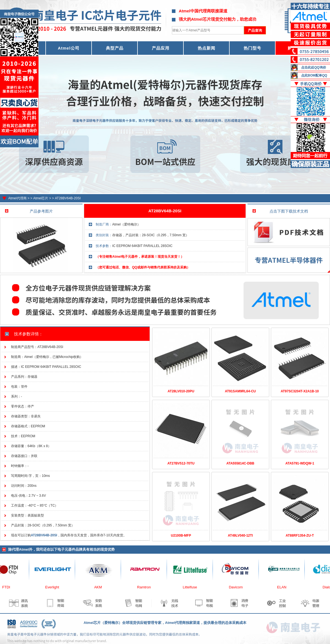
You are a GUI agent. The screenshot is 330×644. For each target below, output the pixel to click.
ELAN (284, 587)
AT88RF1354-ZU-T (300, 536)
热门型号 (252, 48)
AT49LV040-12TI (240, 536)
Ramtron (146, 587)
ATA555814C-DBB (240, 463)
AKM (100, 587)
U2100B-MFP (181, 536)
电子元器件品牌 (70, 549)
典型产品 (115, 48)
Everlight (54, 587)
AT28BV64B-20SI (68, 198)
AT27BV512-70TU (181, 463)
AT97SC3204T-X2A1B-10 (300, 391)
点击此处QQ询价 (314, 67)
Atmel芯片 (41, 198)
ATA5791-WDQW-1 (300, 463)
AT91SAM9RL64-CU (240, 391)
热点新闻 (207, 48)
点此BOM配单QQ (314, 75)
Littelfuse (192, 587)
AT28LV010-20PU (181, 391)
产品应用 (161, 48)
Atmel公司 (69, 48)
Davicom (238, 587)
